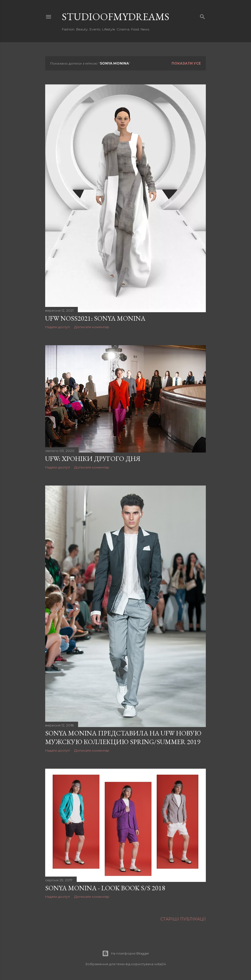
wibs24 (160, 964)
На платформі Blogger (126, 953)
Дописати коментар (92, 327)
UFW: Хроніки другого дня (93, 459)
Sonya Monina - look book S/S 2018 (105, 888)
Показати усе (186, 63)
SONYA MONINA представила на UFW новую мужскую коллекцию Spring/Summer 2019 (123, 737)
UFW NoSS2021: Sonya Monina (95, 318)
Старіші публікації (183, 919)
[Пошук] (202, 16)
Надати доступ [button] (58, 327)
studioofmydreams (116, 17)
